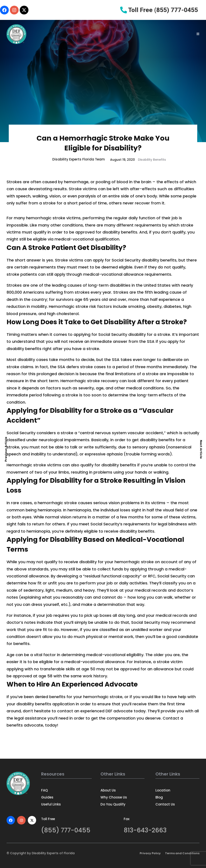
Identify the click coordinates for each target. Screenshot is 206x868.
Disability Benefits (152, 160)
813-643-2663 (145, 830)
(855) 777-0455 (66, 830)
